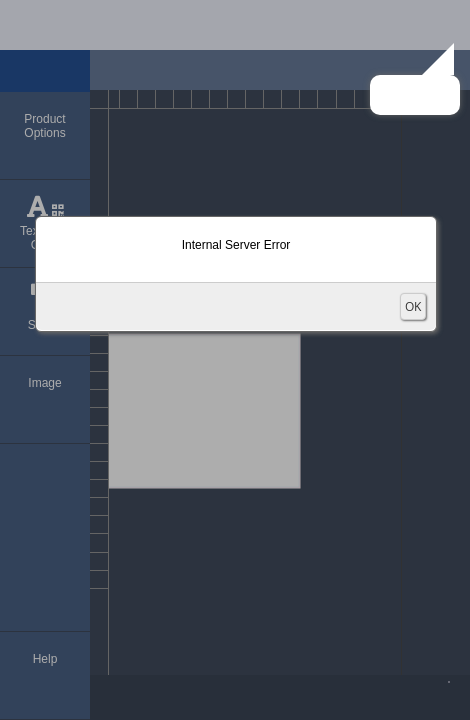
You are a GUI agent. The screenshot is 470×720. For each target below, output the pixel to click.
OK (413, 306)
